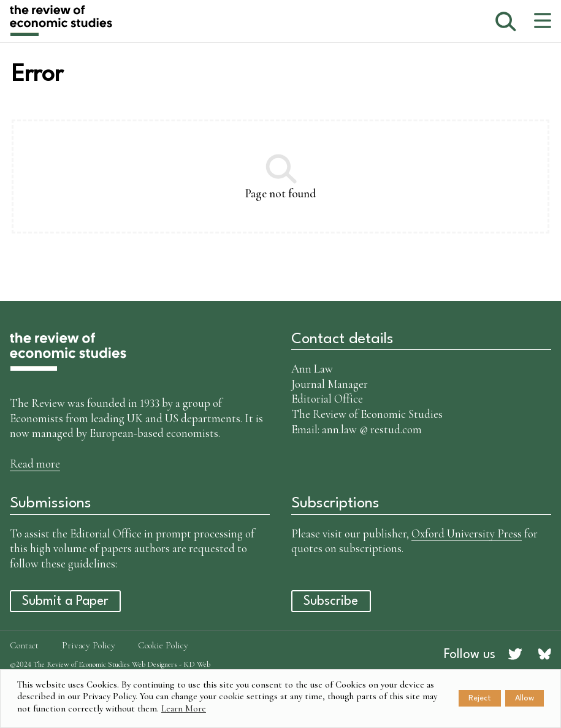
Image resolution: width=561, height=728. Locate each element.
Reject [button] (480, 698)
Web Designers (155, 664)
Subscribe (331, 601)
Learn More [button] (184, 708)
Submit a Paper (65, 601)
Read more (35, 464)
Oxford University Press (467, 533)
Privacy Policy (89, 645)
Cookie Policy (163, 645)
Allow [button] (525, 698)
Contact (24, 645)
